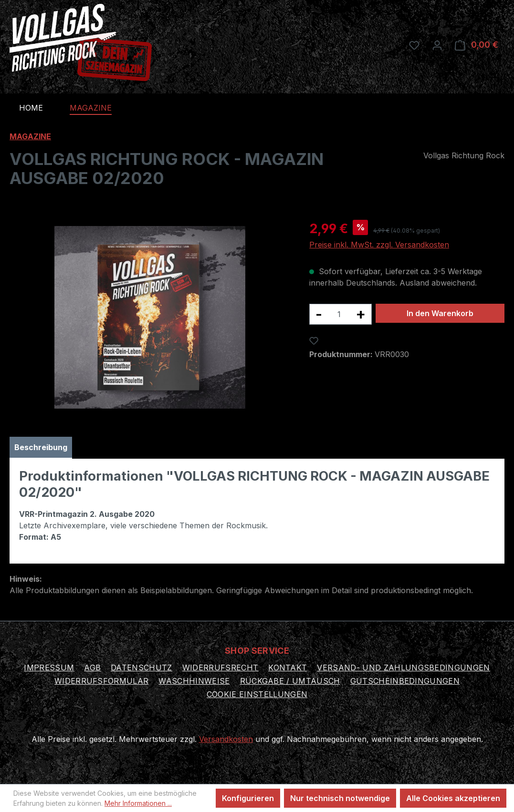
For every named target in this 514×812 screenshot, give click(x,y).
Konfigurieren (248, 798)
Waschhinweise (194, 681)
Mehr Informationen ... (138, 803)
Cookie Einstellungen (257, 694)
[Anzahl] (339, 314)
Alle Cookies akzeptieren (453, 798)
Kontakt (288, 668)
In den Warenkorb (440, 313)
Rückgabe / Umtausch (290, 681)
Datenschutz (142, 668)
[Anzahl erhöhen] (361, 314)
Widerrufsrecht (220, 668)
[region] (150, 317)
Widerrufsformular (101, 681)
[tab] (41, 448)
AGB (92, 668)
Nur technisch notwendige (340, 798)
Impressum (49, 668)
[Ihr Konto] (437, 45)
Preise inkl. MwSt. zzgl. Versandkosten (379, 245)
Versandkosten (226, 739)
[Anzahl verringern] (319, 314)
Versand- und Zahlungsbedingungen (403, 668)
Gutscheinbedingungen (405, 681)
